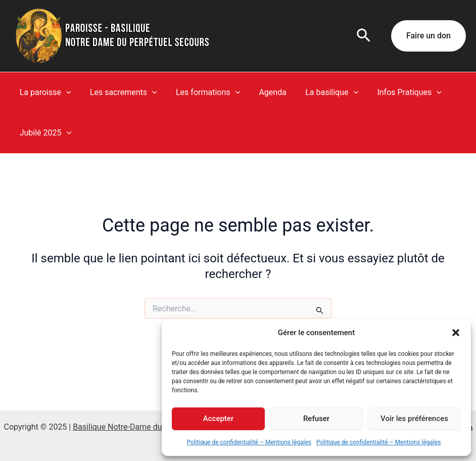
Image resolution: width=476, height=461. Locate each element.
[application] (65, 93)
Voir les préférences (414, 419)
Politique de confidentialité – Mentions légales (249, 442)
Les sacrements (120, 93)
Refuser (316, 419)
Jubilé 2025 (44, 133)
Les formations (201, 93)
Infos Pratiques (394, 93)
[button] (456, 333)
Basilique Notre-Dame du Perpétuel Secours (151, 427)
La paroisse (44, 93)
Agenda (263, 92)
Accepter (218, 419)
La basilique (320, 93)
